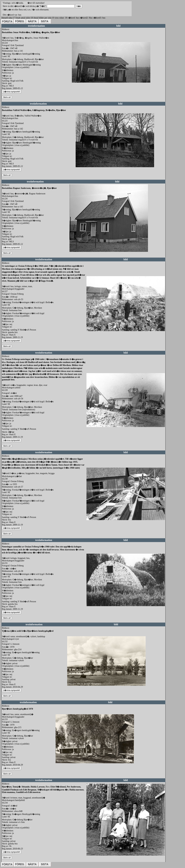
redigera (75, 86)
